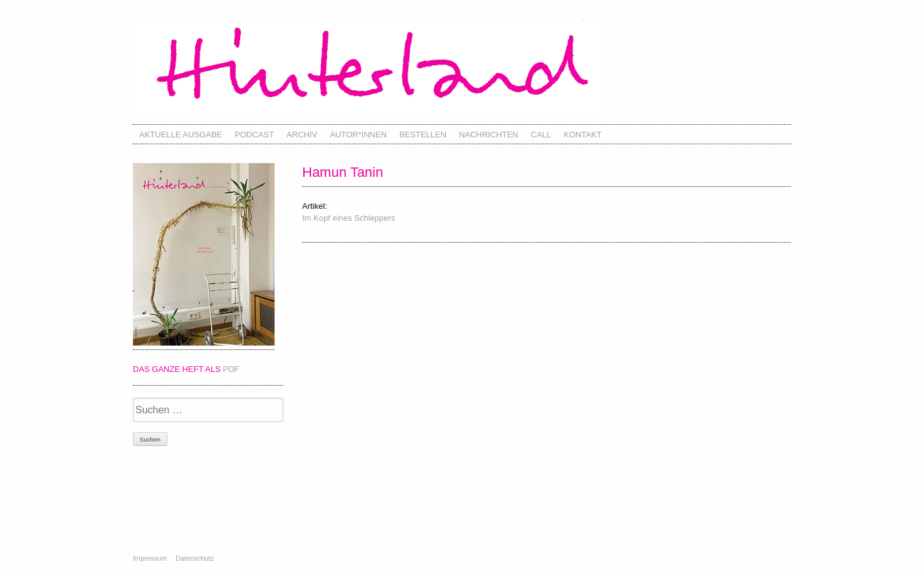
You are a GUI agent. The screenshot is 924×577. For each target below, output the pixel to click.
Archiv (302, 135)
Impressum (150, 558)
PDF (231, 369)
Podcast (254, 135)
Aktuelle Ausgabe (181, 135)
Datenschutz (195, 558)
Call (541, 135)
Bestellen (423, 135)
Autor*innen (358, 135)
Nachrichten (489, 135)
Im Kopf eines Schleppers (349, 218)
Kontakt (582, 135)
